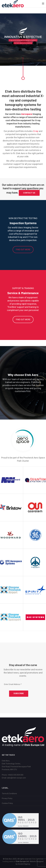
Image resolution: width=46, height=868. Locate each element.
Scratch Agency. (24, 864)
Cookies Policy (7, 803)
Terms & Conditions (9, 794)
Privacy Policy (7, 798)
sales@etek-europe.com (16, 778)
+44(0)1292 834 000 (15, 775)
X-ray (36, 131)
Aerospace (27, 114)
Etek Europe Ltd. (23, 861)
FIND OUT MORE (23, 250)
